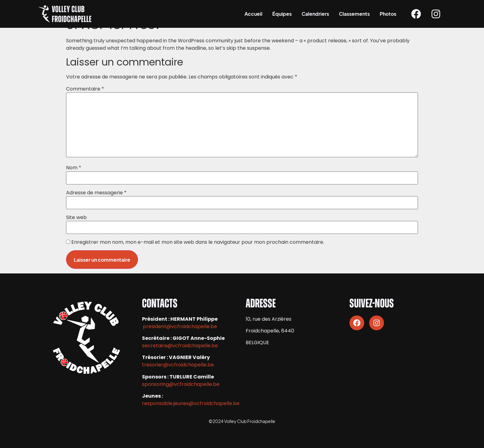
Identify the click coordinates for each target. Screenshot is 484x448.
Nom (74, 168)
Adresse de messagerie (96, 193)
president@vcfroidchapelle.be (180, 326)
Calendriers (315, 14)
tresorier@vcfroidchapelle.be (178, 365)
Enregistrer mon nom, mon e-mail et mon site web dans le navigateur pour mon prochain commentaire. (198, 242)
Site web (76, 218)
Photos (388, 14)
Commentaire (85, 89)
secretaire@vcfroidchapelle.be (180, 346)
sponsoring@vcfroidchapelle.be (181, 384)
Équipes (282, 14)
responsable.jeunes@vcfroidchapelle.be (191, 403)
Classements (354, 14)
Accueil (253, 14)
